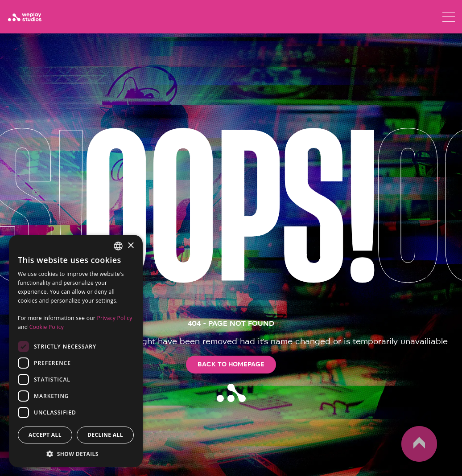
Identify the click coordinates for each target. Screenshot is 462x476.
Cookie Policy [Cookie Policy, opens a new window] (47, 327)
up (419, 444)
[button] (76, 454)
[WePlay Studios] (25, 17)
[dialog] (76, 351)
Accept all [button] (45, 435)
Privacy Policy (114, 318)
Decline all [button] (105, 435)
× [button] (130, 246)
